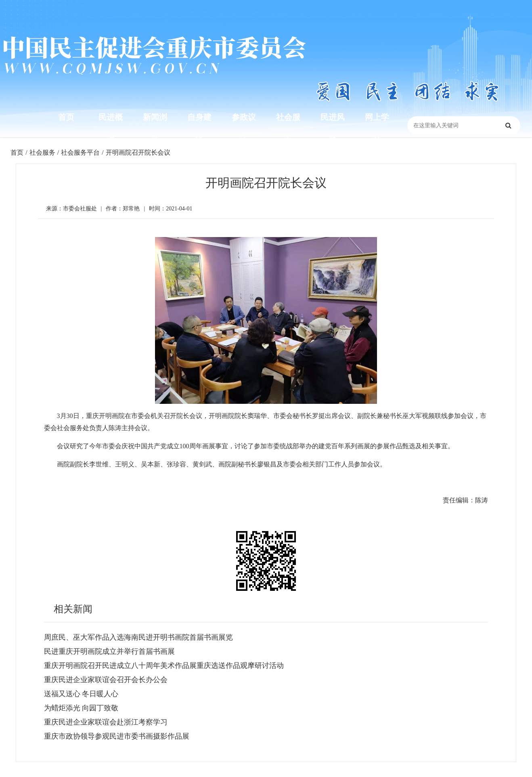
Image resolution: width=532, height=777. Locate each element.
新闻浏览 (155, 129)
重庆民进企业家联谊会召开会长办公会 (106, 680)
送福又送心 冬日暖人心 (81, 694)
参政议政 (244, 129)
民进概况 (111, 129)
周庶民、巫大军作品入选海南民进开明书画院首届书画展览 (138, 637)
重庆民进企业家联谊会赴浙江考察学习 (106, 722)
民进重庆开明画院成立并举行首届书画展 (109, 651)
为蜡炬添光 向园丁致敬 (81, 708)
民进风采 (333, 129)
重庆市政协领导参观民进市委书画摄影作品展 (117, 736)
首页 (66, 117)
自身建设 (199, 129)
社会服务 (288, 129)
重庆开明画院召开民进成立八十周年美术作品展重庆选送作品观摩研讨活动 (164, 666)
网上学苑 (377, 129)
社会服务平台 (80, 152)
